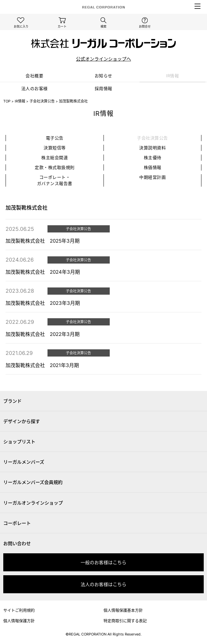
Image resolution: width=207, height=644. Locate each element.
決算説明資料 (152, 148)
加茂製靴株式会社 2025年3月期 (43, 241)
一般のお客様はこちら (104, 562)
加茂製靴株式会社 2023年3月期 (43, 303)
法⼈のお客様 (35, 88)
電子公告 (55, 138)
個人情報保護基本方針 (123, 610)
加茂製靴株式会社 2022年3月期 (43, 334)
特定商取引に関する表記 (125, 621)
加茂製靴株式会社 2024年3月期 (43, 272)
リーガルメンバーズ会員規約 (33, 482)
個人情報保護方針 (19, 621)
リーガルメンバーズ (24, 462)
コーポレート (17, 523)
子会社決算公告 (42, 101)
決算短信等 (55, 148)
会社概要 (34, 76)
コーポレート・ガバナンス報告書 (55, 180)
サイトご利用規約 (19, 610)
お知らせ (104, 76)
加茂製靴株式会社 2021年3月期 (42, 365)
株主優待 (153, 157)
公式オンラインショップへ (104, 59)
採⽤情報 (104, 88)
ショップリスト (19, 442)
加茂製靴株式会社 (73, 101)
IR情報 (172, 76)
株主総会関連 (55, 157)
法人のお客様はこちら (104, 584)
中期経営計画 (152, 177)
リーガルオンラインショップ (33, 503)
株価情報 (153, 167)
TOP (7, 101)
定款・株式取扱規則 (55, 167)
